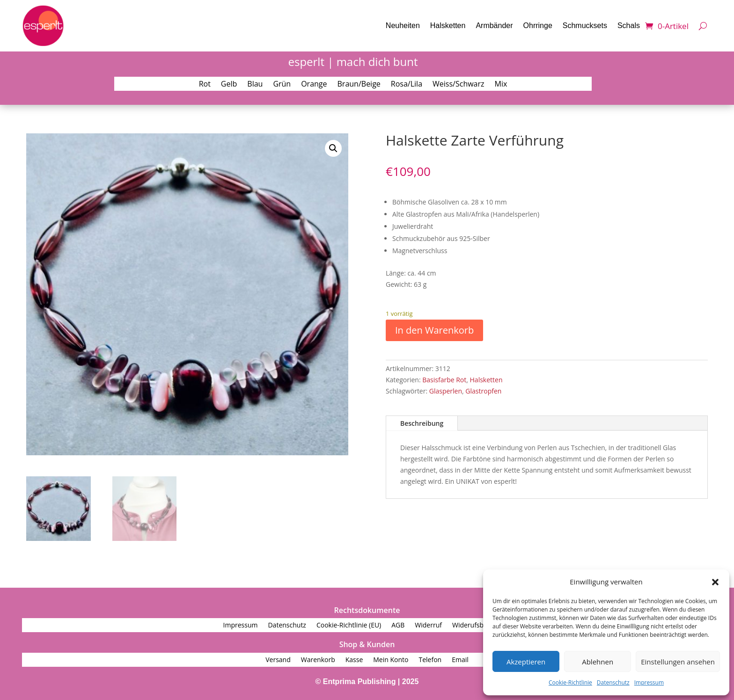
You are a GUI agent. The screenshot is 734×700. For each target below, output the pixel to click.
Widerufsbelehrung (481, 626)
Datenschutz (613, 682)
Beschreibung (422, 423)
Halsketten (448, 26)
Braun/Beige (359, 85)
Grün (282, 85)
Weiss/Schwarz (459, 85)
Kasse (354, 660)
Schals (629, 26)
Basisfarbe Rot (444, 380)
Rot (205, 85)
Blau (255, 85)
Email (460, 660)
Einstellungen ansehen (678, 662)
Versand (278, 660)
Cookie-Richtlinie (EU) (349, 626)
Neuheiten (403, 26)
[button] (715, 582)
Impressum (649, 682)
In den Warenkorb (434, 330)
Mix (501, 85)
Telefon (430, 660)
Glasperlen (446, 391)
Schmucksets (585, 26)
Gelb (229, 85)
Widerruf (428, 626)
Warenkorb (318, 660)
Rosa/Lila (407, 85)
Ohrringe (538, 26)
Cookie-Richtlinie (570, 682)
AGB (398, 626)
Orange (314, 85)
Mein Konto (391, 660)
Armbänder (494, 26)
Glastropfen (483, 391)
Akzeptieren (526, 662)
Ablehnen (598, 662)
